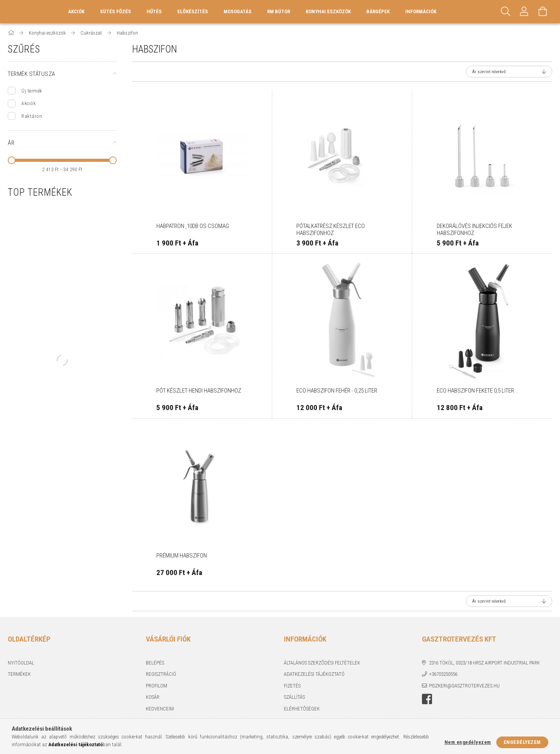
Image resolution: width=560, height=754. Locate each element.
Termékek (19, 674)
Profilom (157, 686)
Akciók (29, 103)
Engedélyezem (522, 742)
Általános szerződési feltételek (322, 663)
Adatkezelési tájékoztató (314, 674)
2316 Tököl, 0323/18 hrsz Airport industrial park (484, 663)
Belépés (155, 663)
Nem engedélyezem (468, 742)
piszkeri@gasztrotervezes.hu (464, 686)
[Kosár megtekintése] (543, 12)
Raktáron (32, 116)
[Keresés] (506, 12)
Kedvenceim (160, 709)
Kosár (153, 697)
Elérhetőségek (302, 709)
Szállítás (294, 697)
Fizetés (292, 686)
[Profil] (524, 12)
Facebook (427, 699)
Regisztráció (161, 674)
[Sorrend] (509, 72)
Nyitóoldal (21, 663)
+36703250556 (443, 674)
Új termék (32, 91)
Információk (421, 11)
